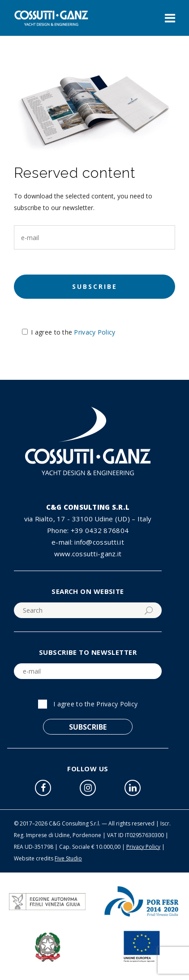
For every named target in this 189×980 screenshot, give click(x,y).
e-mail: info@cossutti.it (88, 542)
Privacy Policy (94, 332)
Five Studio (68, 858)
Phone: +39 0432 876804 (88, 530)
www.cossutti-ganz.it (88, 554)
